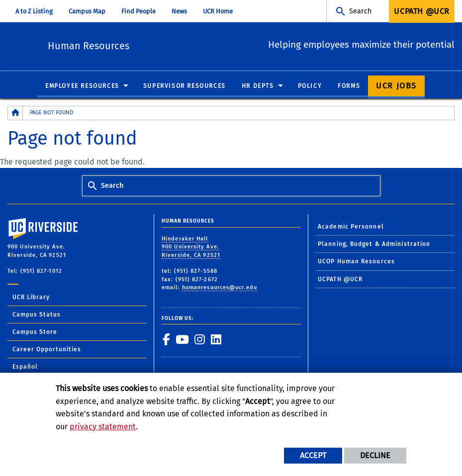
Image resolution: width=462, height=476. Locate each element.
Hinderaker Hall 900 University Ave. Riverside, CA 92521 (191, 247)
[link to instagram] (199, 340)
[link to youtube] (182, 340)
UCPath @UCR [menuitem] (422, 11)
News (179, 11)
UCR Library (31, 298)
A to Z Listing (34, 11)
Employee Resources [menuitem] (82, 86)
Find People (139, 11)
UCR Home (218, 11)
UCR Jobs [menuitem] (396, 86)
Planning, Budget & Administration (374, 244)
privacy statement (103, 427)
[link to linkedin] (216, 340)
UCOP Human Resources (356, 262)
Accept (313, 455)
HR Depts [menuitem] (258, 86)
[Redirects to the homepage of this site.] (15, 114)
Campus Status (37, 315)
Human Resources (143, 45)
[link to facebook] (166, 340)
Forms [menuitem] (349, 86)
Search (360, 11)
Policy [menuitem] (310, 86)
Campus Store (35, 332)
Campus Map (87, 11)
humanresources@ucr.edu (220, 288)
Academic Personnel (351, 227)
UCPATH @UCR (340, 280)
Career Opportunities (47, 350)
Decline (375, 455)
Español (25, 367)
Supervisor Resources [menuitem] (185, 86)
